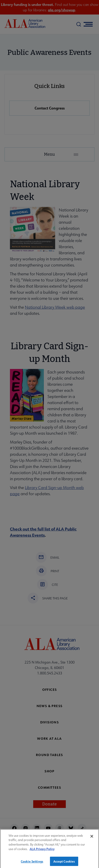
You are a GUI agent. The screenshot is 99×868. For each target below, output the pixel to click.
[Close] (92, 838)
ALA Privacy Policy (42, 851)
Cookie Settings (32, 863)
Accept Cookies (64, 863)
